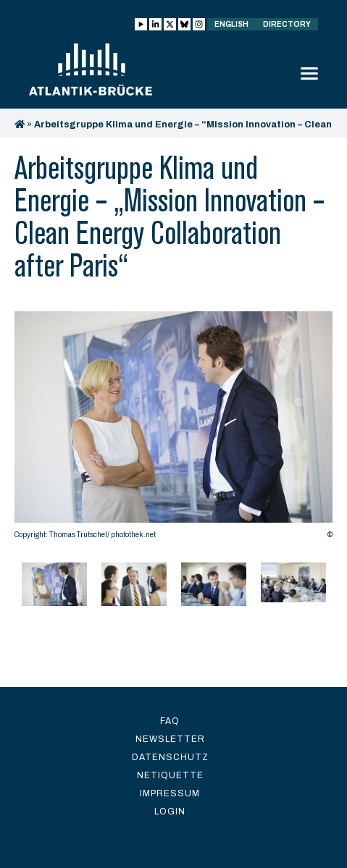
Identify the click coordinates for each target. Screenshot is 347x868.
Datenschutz (170, 757)
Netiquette (170, 775)
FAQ (170, 721)
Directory (287, 24)
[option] (173, 429)
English (231, 24)
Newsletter (170, 739)
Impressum (170, 793)
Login (170, 812)
